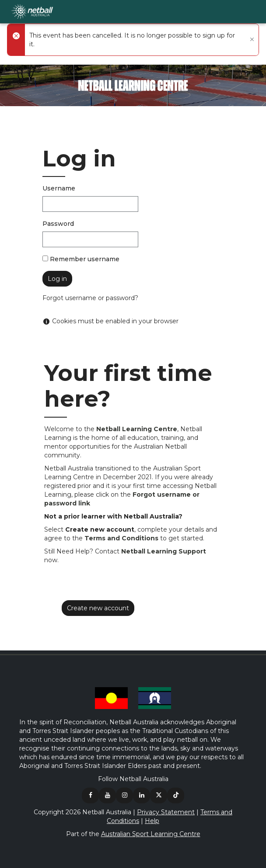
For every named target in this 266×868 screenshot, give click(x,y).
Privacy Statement (166, 812)
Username (59, 188)
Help (152, 821)
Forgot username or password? (90, 298)
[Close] (251, 40)
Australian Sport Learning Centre (151, 834)
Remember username (85, 259)
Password (58, 224)
